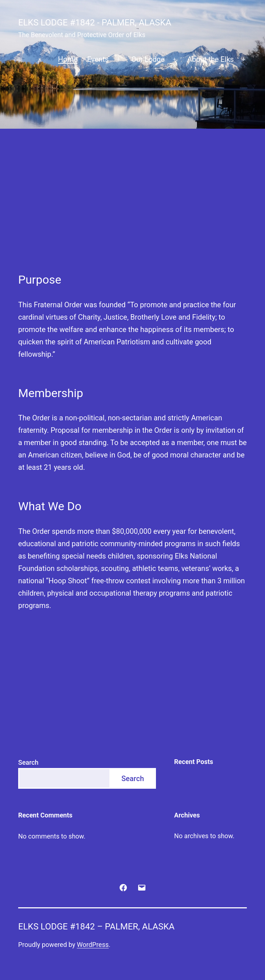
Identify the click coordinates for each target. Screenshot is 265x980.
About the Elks (210, 59)
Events (98, 59)
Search (28, 762)
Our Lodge (148, 59)
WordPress (93, 945)
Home (68, 59)
